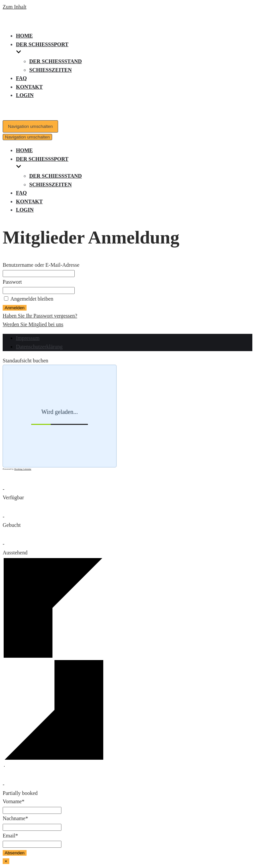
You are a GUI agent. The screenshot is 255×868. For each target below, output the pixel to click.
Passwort (12, 282)
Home (24, 36)
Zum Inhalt (15, 7)
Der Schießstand (55, 61)
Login (25, 95)
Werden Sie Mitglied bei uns (33, 324)
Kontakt (29, 87)
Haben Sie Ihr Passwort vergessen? (40, 316)
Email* (10, 836)
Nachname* (15, 818)
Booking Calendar (23, 469)
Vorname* (13, 801)
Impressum (28, 338)
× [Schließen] (6, 861)
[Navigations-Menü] (30, 126)
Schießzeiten (50, 70)
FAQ (21, 78)
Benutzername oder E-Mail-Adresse (41, 265)
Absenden (15, 853)
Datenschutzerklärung (39, 347)
